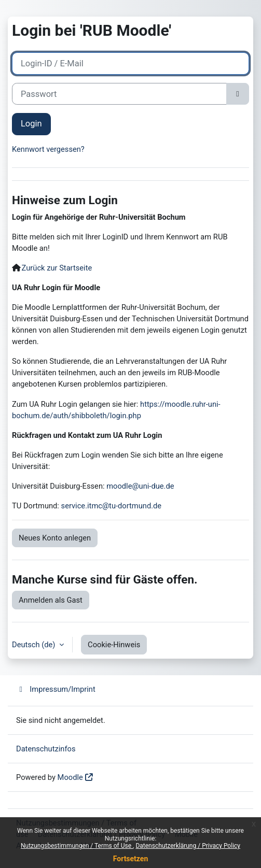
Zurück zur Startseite (57, 268)
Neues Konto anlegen (55, 538)
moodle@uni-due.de (140, 486)
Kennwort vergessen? (48, 149)
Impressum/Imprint (56, 689)
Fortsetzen (131, 859)
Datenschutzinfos (46, 749)
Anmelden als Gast (51, 600)
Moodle (70, 777)
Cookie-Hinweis (114, 645)
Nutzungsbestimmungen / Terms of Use (77, 846)
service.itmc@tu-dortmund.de (112, 506)
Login (31, 124)
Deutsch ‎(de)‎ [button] (35, 645)
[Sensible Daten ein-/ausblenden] (238, 94)
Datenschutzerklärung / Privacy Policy (188, 846)
